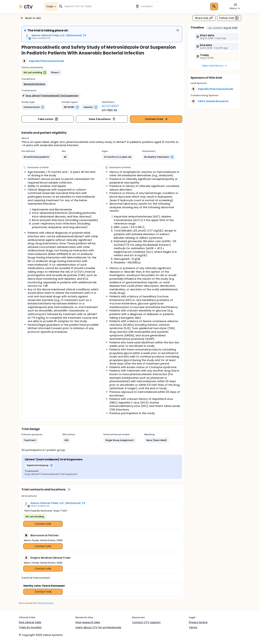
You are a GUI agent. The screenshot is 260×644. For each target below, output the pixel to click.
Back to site (31, 18)
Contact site (43, 524)
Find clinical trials (30, 622)
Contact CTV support (146, 622)
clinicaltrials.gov (45, 603)
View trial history (214, 66)
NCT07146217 (110, 106)
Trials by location (30, 627)
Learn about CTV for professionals (98, 627)
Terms (193, 627)
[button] (34, 84)
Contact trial (156, 119)
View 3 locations (102, 119)
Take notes (48, 119)
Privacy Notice (198, 622)
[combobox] (97, 6)
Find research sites (88, 622)
